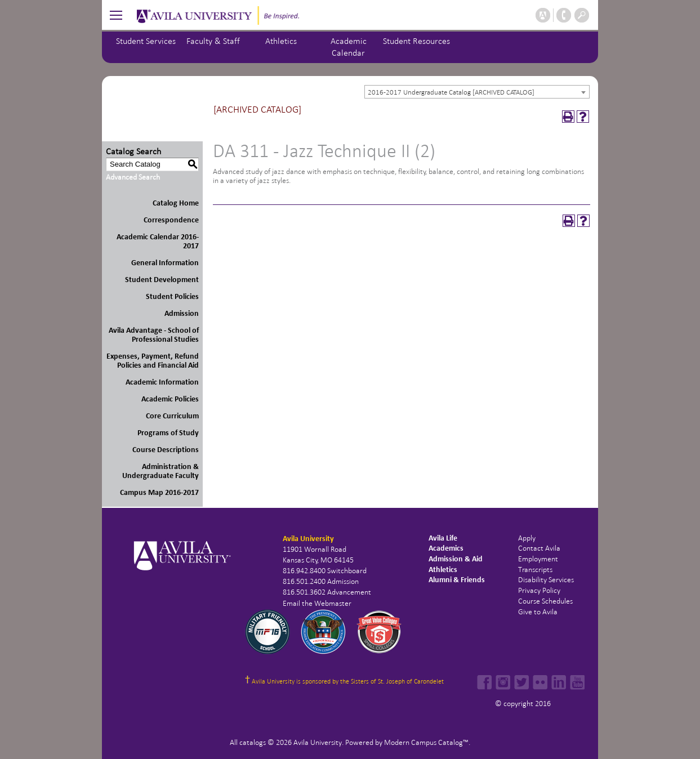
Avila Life (443, 538)
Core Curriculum (172, 416)
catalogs (253, 742)
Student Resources (416, 41)
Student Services (146, 41)
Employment (538, 559)
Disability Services (546, 580)
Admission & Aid (456, 559)
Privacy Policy (539, 590)
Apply (527, 538)
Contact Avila (539, 548)
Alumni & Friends (457, 580)
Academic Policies (170, 399)
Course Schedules (545, 601)
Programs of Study (168, 433)
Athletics (281, 41)
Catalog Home (176, 203)
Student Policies (172, 296)
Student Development (162, 280)
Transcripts (535, 570)
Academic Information (162, 382)
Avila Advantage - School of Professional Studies (154, 335)
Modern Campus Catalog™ (426, 742)
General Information (165, 263)
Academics (446, 548)
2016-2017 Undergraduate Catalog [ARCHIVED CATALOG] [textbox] (451, 92)
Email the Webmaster (317, 603)
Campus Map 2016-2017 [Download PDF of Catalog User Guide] (159, 492)
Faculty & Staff (213, 41)
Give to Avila (538, 612)
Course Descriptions (166, 450)
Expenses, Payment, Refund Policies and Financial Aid (153, 361)
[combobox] (477, 92)
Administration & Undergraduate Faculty (160, 471)
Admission (182, 313)
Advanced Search (133, 177)
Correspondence (171, 220)
